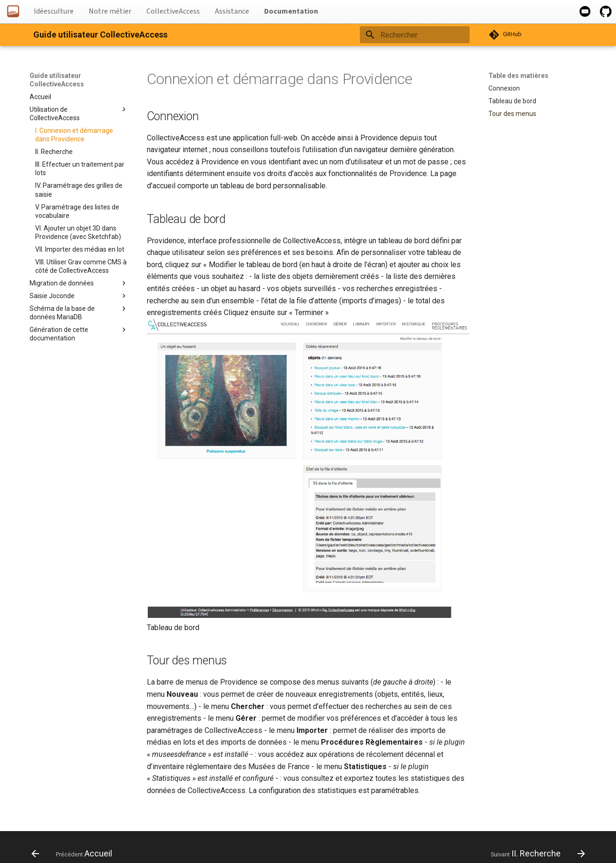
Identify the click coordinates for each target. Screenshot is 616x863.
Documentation (291, 11)
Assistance (232, 11)
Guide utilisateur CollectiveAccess (57, 80)
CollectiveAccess (173, 11)
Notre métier (110, 11)
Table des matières (518, 76)
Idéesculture (54, 11)
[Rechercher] (415, 35)
